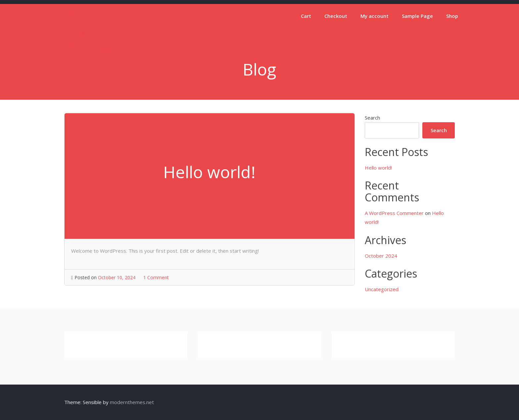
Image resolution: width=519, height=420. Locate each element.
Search (372, 118)
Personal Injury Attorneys (91, 30)
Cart (306, 16)
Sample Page (417, 16)
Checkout (336, 16)
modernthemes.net (132, 402)
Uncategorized (382, 289)
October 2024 (381, 256)
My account (375, 16)
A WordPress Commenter (394, 213)
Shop (452, 16)
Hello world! (378, 168)
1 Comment (156, 277)
